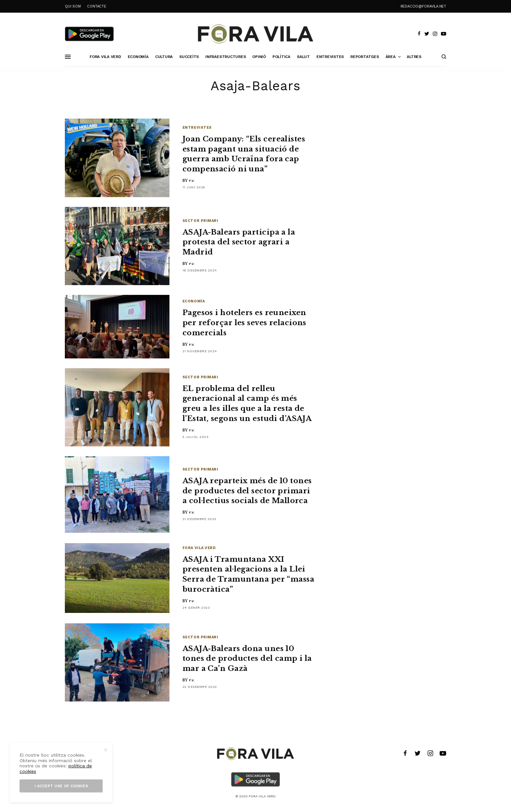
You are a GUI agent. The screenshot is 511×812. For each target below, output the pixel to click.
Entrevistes (197, 128)
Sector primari (200, 221)
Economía (194, 301)
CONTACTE (96, 6)
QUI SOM (73, 6)
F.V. (192, 181)
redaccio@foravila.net (423, 6)
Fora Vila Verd (199, 548)
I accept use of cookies (61, 786)
